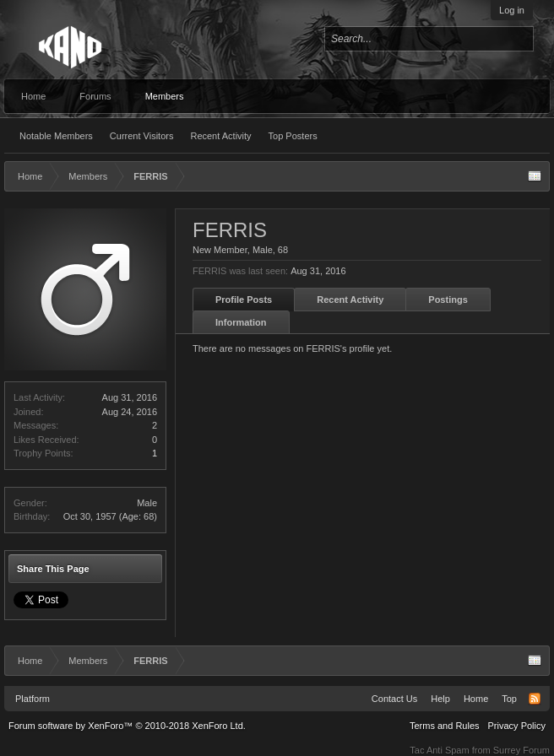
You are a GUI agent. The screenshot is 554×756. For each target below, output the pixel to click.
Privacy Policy (517, 726)
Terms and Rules (445, 726)
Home (33, 96)
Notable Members (56, 136)
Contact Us (394, 699)
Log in (512, 10)
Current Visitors (142, 136)
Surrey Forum (521, 750)
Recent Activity (220, 136)
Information (241, 322)
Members (165, 96)
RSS (535, 699)
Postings (448, 300)
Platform (33, 699)
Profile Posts (244, 300)
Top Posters (293, 136)
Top (509, 699)
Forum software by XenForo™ (127, 726)
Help (440, 699)
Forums (95, 96)
